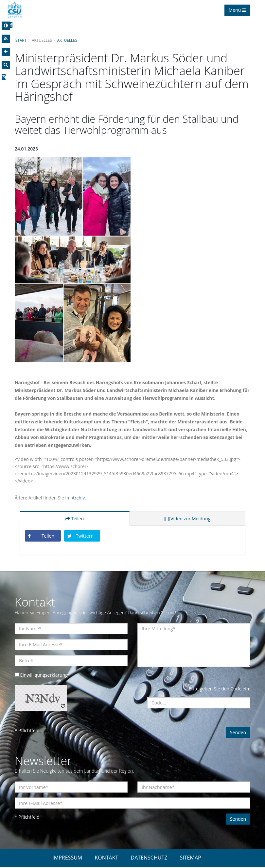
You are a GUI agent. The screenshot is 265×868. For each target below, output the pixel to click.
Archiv (79, 498)
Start (21, 40)
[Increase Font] (6, 52)
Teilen (75, 519)
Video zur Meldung (188, 519)
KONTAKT (106, 859)
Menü (237, 10)
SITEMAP (191, 859)
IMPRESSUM (67, 859)
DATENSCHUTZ (149, 859)
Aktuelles (68, 40)
